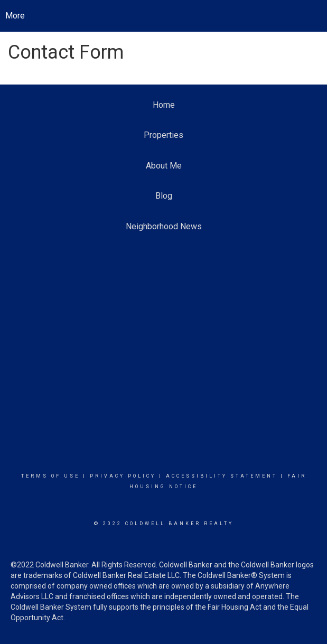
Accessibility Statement (222, 476)
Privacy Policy (123, 476)
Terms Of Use (50, 476)
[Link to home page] (163, 16)
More (15, 16)
